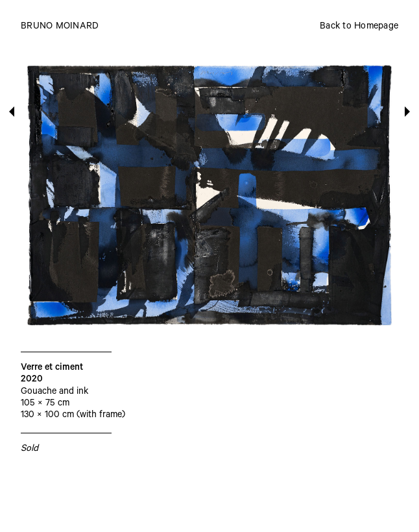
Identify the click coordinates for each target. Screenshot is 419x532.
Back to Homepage (359, 27)
